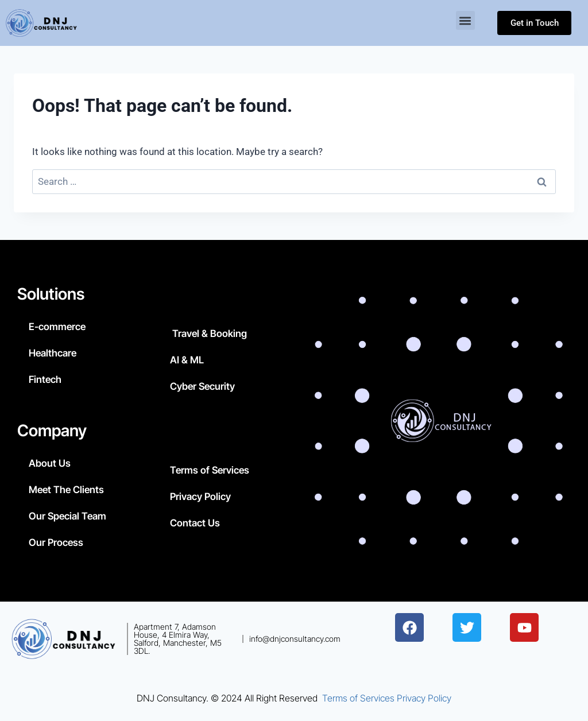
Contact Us (195, 523)
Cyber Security (202, 386)
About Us (50, 463)
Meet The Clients (66, 490)
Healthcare (53, 353)
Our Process (56, 542)
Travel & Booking (208, 334)
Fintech (45, 379)
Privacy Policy (200, 497)
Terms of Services (210, 470)
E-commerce (57, 327)
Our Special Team (67, 516)
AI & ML (187, 360)
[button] (465, 20)
